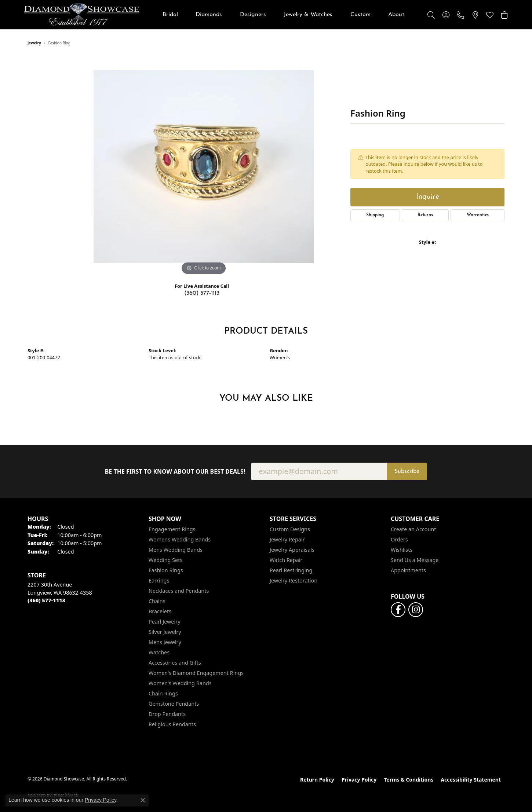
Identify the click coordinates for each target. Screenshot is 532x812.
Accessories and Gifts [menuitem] (175, 663)
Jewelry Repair (287, 539)
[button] (431, 15)
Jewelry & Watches (308, 15)
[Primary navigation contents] (283, 15)
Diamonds (209, 15)
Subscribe (407, 471)
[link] (460, 15)
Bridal (170, 15)
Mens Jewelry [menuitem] (165, 642)
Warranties (478, 215)
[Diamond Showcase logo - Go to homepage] (82, 15)
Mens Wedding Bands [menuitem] (176, 550)
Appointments (408, 570)
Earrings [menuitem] (159, 580)
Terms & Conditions (409, 780)
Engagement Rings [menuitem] (172, 529)
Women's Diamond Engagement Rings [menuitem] (196, 673)
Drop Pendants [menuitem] (167, 714)
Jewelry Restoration (294, 580)
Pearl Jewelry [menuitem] (164, 622)
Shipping (375, 215)
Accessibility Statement (471, 780)
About (396, 15)
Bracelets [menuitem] (160, 611)
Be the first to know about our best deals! (175, 472)
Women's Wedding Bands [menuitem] (180, 683)
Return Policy (317, 780)
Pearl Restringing (291, 570)
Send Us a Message (415, 560)
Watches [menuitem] (159, 652)
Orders (399, 539)
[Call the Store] (46, 600)
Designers (253, 15)
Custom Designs (290, 529)
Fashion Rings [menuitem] (166, 570)
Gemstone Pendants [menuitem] (174, 704)
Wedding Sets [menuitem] (165, 560)
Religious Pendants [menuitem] (172, 724)
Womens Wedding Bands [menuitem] (180, 539)
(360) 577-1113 (202, 293)
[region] (204, 167)
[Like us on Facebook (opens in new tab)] (398, 610)
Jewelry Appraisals (292, 550)
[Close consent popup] (143, 800)
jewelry (34, 43)
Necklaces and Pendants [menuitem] (179, 591)
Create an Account (413, 529)
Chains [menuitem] (157, 601)
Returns (425, 215)
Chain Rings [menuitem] (163, 693)
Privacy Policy (359, 780)
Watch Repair (286, 560)
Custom (360, 15)
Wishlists (402, 550)
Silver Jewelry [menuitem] (165, 632)
